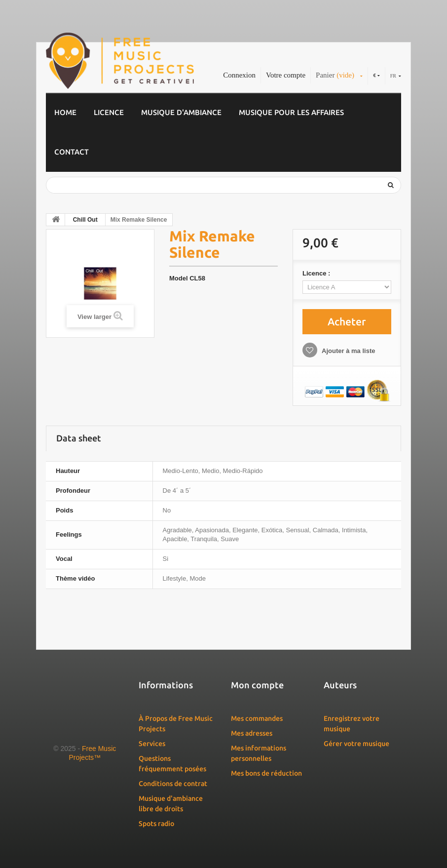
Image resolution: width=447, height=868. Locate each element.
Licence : (317, 273)
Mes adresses (252, 733)
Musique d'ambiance (181, 112)
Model (179, 278)
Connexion (239, 75)
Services (152, 744)
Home (65, 112)
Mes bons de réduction (266, 773)
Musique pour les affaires (291, 112)
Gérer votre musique (356, 744)
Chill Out (85, 220)
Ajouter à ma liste (348, 351)
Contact (72, 152)
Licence (109, 112)
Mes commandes (257, 718)
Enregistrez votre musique (352, 724)
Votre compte (286, 75)
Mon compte (257, 685)
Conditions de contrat (173, 784)
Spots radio (156, 824)
